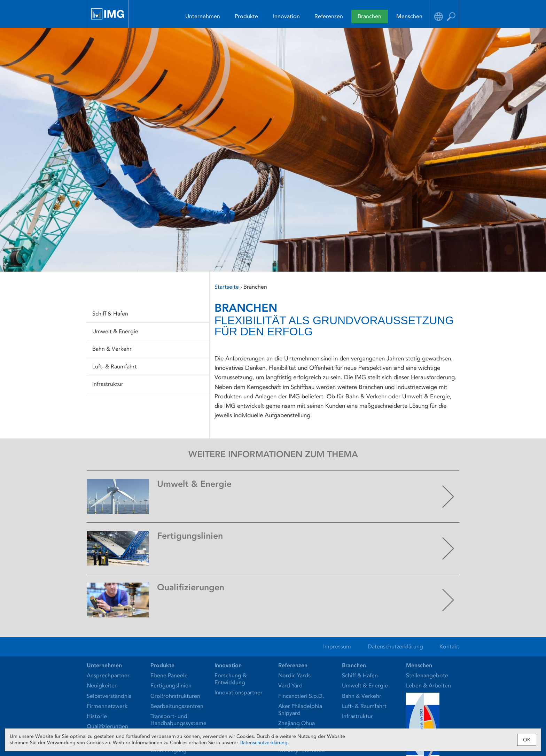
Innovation (286, 16)
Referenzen (329, 16)
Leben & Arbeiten (428, 685)
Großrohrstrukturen (175, 696)
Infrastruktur (108, 384)
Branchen (369, 16)
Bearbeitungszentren (177, 706)
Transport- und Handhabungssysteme (178, 720)
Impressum (337, 646)
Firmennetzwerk (107, 706)
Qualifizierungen (107, 726)
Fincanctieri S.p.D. (301, 696)
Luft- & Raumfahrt (115, 367)
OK (527, 740)
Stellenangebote (427, 675)
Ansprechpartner (108, 675)
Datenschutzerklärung (395, 646)
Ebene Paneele (169, 675)
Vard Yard (290, 685)
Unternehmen (203, 16)
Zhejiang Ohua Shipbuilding (297, 727)
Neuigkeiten (102, 685)
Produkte (246, 16)
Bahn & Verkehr (112, 349)
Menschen (409, 16)
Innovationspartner (239, 692)
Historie (97, 716)
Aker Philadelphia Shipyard (300, 710)
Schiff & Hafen (110, 314)
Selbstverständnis (109, 696)
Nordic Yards (294, 675)
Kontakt (449, 646)
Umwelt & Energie (115, 331)
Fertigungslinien (171, 685)
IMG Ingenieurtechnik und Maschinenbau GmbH (108, 14)
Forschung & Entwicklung (231, 679)
